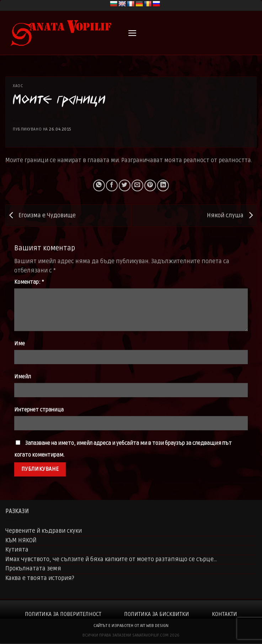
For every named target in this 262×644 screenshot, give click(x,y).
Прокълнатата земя (33, 569)
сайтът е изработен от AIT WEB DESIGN (131, 626)
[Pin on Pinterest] (150, 185)
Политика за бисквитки (157, 614)
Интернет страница (39, 410)
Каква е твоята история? (40, 578)
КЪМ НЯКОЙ (21, 541)
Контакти (224, 614)
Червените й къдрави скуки (44, 531)
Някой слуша (232, 215)
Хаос (18, 86)
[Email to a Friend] (137, 185)
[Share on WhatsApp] (99, 185)
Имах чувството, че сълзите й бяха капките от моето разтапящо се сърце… (111, 559)
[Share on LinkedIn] (163, 185)
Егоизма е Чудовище (41, 215)
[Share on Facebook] (112, 185)
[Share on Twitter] (125, 185)
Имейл (23, 377)
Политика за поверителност (63, 614)
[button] (132, 33)
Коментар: (29, 282)
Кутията (17, 550)
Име (20, 344)
